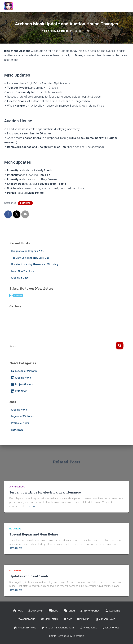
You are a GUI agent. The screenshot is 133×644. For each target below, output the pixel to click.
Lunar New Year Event (23, 271)
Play (68, 619)
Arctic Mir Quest (20, 278)
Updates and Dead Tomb (29, 576)
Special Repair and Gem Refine (34, 534)
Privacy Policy (90, 611)
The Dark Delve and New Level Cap (30, 258)
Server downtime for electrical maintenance (45, 492)
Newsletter (49, 619)
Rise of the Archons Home (58, 628)
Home (18, 611)
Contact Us (27, 619)
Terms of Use (111, 628)
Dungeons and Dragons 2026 (28, 251)
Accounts (113, 611)
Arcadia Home (105, 619)
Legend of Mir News (24, 371)
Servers (83, 619)
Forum (69, 611)
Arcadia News (21, 378)
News (53, 611)
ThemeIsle (78, 636)
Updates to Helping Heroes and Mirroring (35, 264)
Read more (31, 506)
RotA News (25, 203)
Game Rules (89, 628)
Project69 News (22, 384)
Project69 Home (25, 628)
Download (36, 611)
